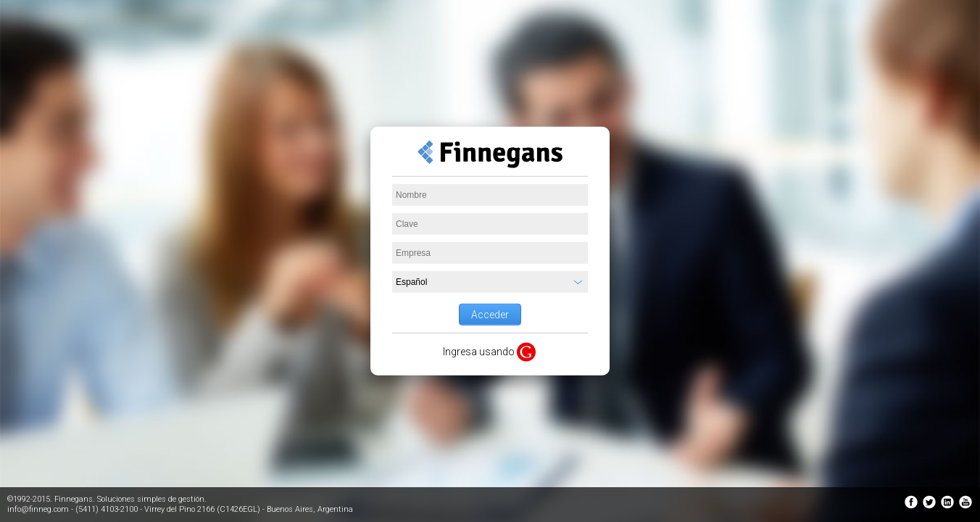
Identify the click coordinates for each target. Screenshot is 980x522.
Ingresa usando (479, 352)
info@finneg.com (38, 509)
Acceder (490, 315)
